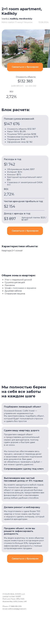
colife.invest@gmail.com (17, 609)
